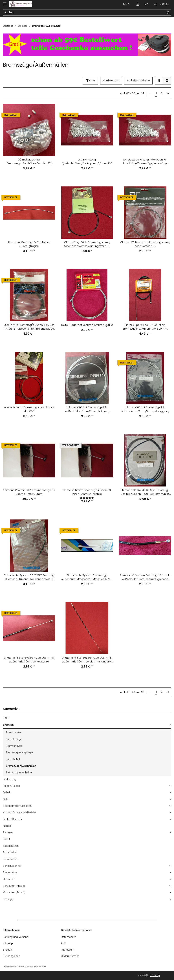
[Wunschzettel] (146, 4)
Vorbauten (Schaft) (14, 892)
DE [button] (125, 4)
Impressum (68, 950)
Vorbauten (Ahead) (14, 886)
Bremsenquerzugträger (19, 753)
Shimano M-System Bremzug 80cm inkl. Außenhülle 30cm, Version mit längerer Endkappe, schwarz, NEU (87, 660)
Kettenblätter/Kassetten (17, 806)
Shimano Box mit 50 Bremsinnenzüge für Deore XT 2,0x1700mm (29, 492)
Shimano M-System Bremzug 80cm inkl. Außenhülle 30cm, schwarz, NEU (29, 660)
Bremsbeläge (14, 739)
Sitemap (8, 943)
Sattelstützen (11, 846)
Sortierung (110, 81)
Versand (42, 966)
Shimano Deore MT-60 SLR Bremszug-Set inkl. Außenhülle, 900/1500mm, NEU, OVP (145, 492)
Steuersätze (10, 872)
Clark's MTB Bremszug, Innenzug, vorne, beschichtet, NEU (145, 244)
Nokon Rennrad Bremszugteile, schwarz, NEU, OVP (29, 409)
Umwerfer (9, 879)
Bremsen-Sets (14, 746)
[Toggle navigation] (5, 2)
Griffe (6, 799)
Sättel (6, 839)
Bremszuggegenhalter (19, 773)
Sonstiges (9, 899)
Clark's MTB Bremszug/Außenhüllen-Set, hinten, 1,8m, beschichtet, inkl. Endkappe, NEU (29, 327)
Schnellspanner (12, 866)
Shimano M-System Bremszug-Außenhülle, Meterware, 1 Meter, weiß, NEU (87, 577)
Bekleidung (9, 779)
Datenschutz (68, 937)
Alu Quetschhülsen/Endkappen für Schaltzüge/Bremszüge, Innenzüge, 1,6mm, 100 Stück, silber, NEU (145, 162)
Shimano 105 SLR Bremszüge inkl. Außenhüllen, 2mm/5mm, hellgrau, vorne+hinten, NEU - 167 (87, 409)
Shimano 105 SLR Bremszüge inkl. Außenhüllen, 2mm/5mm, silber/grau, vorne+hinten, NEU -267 (145, 409)
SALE (6, 718)
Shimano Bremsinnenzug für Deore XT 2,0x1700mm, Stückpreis (87, 492)
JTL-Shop (155, 975)
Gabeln (7, 793)
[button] (138, 4)
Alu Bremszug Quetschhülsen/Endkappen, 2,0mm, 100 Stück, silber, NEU (87, 162)
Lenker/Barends (12, 819)
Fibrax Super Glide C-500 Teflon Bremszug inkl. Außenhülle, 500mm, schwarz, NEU (145, 327)
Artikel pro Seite (137, 81)
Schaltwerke (10, 859)
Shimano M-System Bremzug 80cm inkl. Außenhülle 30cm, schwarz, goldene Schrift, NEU (145, 577)
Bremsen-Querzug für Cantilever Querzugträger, (29, 244)
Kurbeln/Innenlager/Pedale (19, 812)
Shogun (7, 950)
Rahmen (8, 832)
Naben (7, 826)
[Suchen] (84, 13)
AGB (63, 943)
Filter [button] (91, 81)
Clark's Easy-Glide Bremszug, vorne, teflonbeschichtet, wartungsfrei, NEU (87, 244)
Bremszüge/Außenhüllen (21, 766)
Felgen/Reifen (11, 786)
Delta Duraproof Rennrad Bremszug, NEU (87, 325)
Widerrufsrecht (70, 956)
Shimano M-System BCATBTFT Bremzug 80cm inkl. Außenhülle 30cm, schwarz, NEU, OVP (29, 577)
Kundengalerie (11, 956)
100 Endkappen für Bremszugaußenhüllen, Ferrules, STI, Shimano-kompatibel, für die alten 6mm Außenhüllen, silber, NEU (29, 162)
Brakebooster (14, 733)
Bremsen (8, 725)
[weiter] (168, 93)
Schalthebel (10, 852)
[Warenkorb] (161, 4)
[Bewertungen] (87, 498)
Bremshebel (13, 759)
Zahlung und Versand (16, 937)
